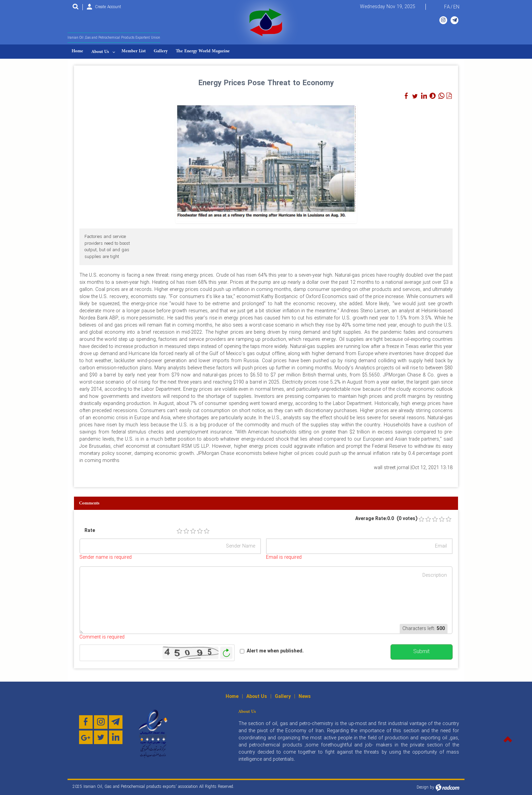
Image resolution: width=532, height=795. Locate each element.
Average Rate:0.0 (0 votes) (386, 519)
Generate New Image (226, 653)
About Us (257, 697)
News (305, 697)
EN (456, 7)
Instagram (443, 20)
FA (447, 7)
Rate (90, 531)
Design (423, 787)
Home (232, 697)
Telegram (454, 20)
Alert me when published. (275, 651)
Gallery (283, 697)
